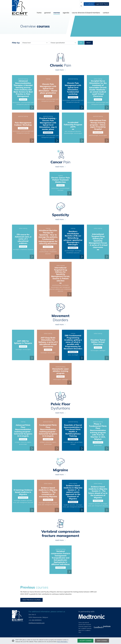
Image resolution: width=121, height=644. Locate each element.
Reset (89, 43)
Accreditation (89, 4)
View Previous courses (31, 600)
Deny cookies (102, 641)
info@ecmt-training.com (37, 623)
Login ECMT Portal (102, 4)
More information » (63, 642)
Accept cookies (85, 641)
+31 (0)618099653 (35, 620)
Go (81, 43)
